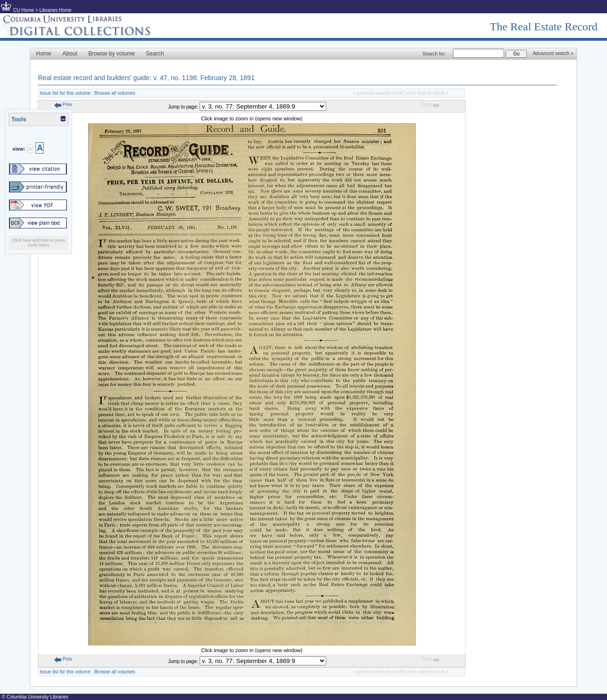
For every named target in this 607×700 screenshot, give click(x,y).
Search (155, 54)
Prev (63, 105)
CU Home (24, 10)
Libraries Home (55, 10)
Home (44, 54)
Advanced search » (553, 53)
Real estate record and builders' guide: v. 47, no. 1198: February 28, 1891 (146, 78)
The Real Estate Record (544, 27)
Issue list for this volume (65, 93)
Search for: (434, 54)
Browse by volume (111, 54)
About (69, 54)
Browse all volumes (115, 93)
